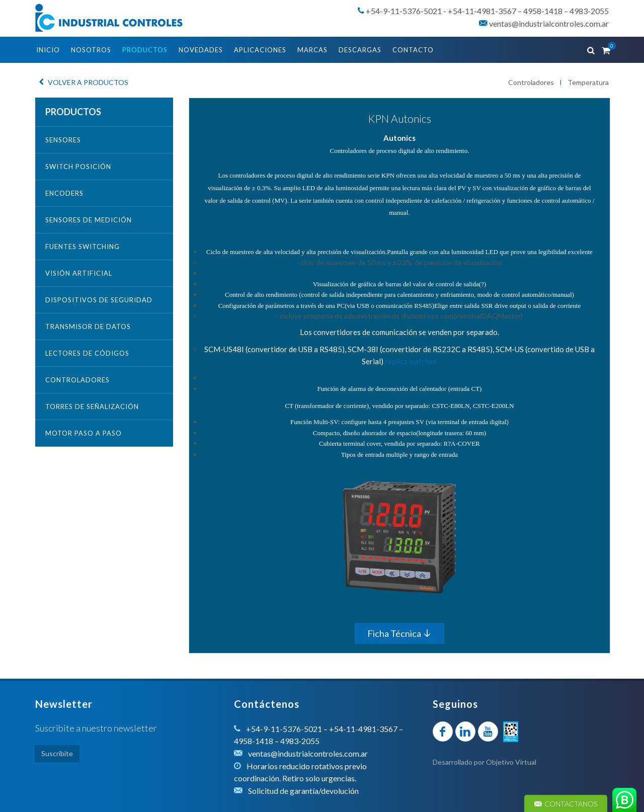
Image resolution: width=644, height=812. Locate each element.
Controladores (531, 82)
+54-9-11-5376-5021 (404, 11)
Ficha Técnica (399, 633)
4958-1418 (543, 11)
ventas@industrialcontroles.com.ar (544, 23)
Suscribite (57, 753)
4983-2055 (589, 11)
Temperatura (588, 82)
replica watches (411, 361)
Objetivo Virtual (511, 762)
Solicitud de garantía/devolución (303, 791)
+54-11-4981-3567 (482, 11)
